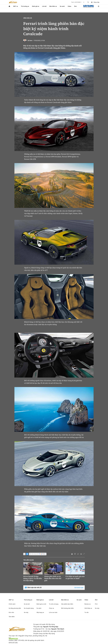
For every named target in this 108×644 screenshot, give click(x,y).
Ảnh (75, 6)
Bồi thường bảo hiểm (67, 608)
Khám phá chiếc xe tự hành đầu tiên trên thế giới (53, 578)
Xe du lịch (27, 604)
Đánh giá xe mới (41, 604)
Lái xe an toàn (53, 612)
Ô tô (96, 604)
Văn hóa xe (28, 18)
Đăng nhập (96, 2)
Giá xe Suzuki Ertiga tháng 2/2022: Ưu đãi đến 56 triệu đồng (33, 578)
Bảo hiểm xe (53, 6)
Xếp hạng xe (40, 612)
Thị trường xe (25, 6)
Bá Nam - (30, 40)
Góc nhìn (11, 612)
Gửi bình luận (79, 588)
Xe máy (26, 612)
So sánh (39, 608)
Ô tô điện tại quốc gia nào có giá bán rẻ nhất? (75, 577)
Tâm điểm (12, 617)
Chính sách (12, 604)
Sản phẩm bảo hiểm (67, 604)
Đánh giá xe (36, 6)
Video (69, 6)
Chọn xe (52, 608)
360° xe (15, 6)
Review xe (88, 604)
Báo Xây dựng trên (38, 554)
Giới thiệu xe (88, 608)
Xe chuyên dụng (29, 608)
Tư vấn (87, 612)
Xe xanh (62, 6)
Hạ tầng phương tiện (15, 608)
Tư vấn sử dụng (54, 604)
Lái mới (44, 6)
